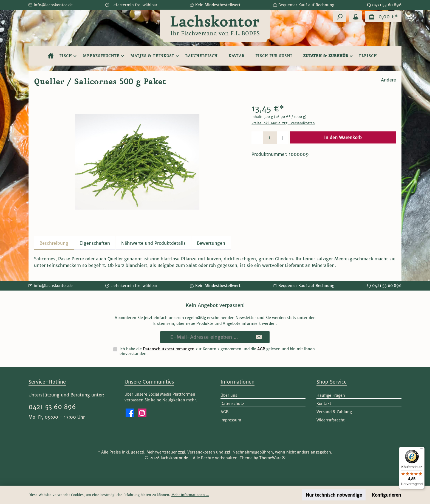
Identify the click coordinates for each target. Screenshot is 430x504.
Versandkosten (201, 452)
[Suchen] (340, 17)
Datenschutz (232, 404)
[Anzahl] (270, 138)
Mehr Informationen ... (190, 495)
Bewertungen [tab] (211, 243)
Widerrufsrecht (331, 420)
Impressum (231, 420)
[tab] (54, 243)
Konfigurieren (386, 495)
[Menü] (421, 450)
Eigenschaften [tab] (95, 243)
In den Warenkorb (343, 137)
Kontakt (324, 404)
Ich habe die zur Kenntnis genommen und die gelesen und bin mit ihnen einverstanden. (217, 351)
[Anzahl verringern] (257, 138)
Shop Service (332, 382)
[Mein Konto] (356, 17)
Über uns (229, 395)
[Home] (51, 56)
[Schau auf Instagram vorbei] (142, 413)
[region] (137, 162)
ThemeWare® (272, 458)
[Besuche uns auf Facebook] (130, 413)
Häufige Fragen (331, 395)
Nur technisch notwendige (334, 495)
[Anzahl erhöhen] (282, 138)
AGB (261, 349)
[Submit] (259, 337)
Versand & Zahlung (334, 412)
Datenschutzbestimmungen (169, 349)
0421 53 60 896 (52, 407)
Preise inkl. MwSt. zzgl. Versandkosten (283, 123)
